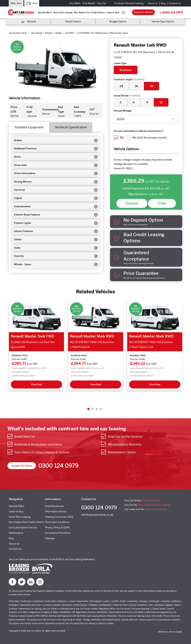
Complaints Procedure (58, 533)
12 (161, 102)
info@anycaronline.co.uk (97, 515)
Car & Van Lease (152, 501)
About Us (153, 3)
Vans (32, 3)
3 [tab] (97, 409)
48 (152, 86)
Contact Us (175, 3)
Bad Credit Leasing (156, 509)
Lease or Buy (113, 12)
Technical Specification (71, 127)
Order (162, 203)
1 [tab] (88, 409)
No (122, 138)
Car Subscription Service (23, 528)
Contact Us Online (22, 466)
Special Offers (45, 12)
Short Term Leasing (63, 12)
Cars (16, 3)
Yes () (149, 138)
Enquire (132, 203)
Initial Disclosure (54, 506)
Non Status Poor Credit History (89, 12)
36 (136, 86)
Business (126, 70)
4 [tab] (101, 409)
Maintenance (16, 533)
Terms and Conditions (57, 522)
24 (121, 86)
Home (24, 33)
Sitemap (50, 538)
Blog (163, 3)
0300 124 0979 (172, 12)
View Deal (37, 384)
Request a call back (143, 12)
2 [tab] (93, 409)
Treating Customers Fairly (59, 517)
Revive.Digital (176, 632)
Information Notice (56, 511)
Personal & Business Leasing (154, 505)
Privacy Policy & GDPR (57, 528)
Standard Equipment (29, 127)
